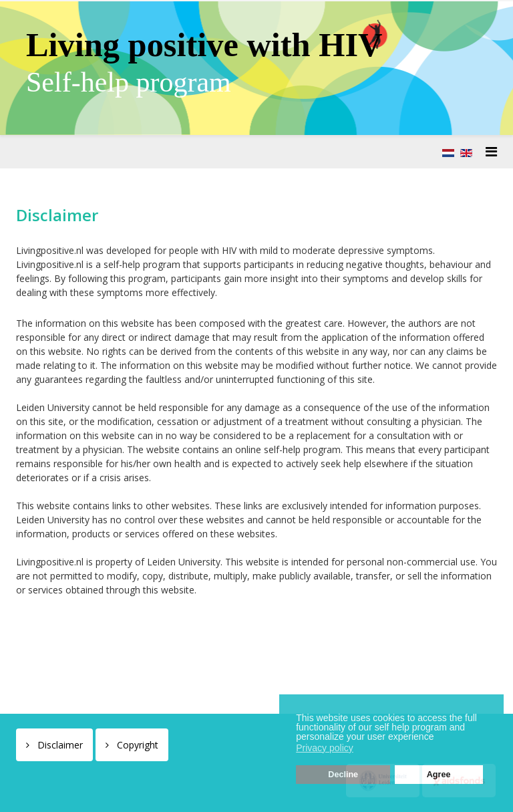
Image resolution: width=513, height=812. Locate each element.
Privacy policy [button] (325, 748)
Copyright (136, 745)
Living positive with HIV (204, 45)
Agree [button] (439, 775)
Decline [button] (343, 775)
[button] (437, 738)
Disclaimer (59, 745)
